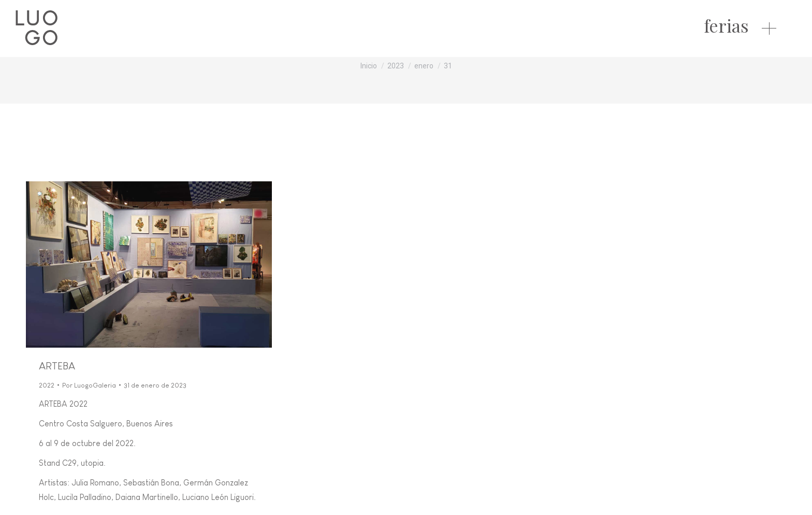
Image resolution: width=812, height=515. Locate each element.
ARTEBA (57, 366)
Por (89, 385)
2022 (47, 385)
